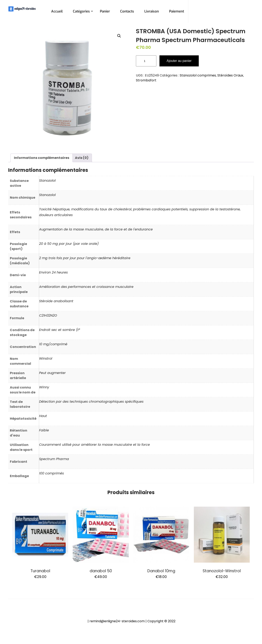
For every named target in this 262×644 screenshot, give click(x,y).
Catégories (81, 11)
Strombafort (146, 80)
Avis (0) (82, 158)
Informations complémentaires (42, 158)
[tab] (42, 158)
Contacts (127, 11)
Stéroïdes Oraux (230, 75)
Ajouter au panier (179, 61)
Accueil (57, 11)
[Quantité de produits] (146, 61)
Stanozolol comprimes (198, 75)
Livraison (152, 11)
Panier (105, 11)
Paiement (177, 11)
